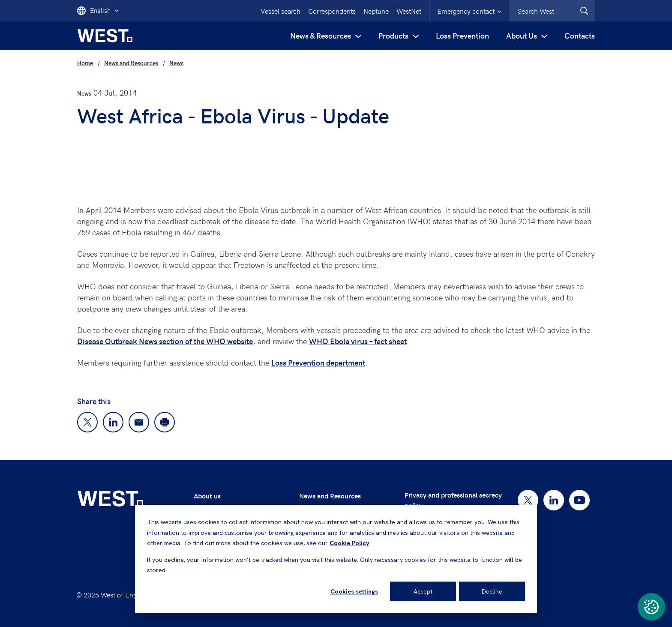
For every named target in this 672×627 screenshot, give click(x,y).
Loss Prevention (462, 35)
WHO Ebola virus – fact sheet (358, 341)
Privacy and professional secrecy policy (453, 500)
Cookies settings (354, 591)
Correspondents (332, 11)
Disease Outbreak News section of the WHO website (165, 341)
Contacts (580, 35)
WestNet (409, 11)
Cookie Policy (349, 543)
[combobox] (552, 11)
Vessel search (280, 11)
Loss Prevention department (318, 362)
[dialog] (336, 559)
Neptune (376, 11)
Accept (423, 591)
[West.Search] (584, 11)
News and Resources (330, 496)
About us (207, 496)
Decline (492, 591)
